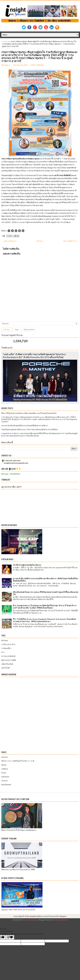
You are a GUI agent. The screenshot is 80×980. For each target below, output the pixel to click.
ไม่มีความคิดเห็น (37, 65)
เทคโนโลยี (5, 668)
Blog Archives (29, 330)
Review (5, 640)
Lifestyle (5, 777)
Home (5, 41)
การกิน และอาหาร (8, 644)
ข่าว (3, 652)
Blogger (63, 916)
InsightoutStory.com (39, 916)
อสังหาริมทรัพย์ (7, 664)
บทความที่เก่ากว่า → (71, 241)
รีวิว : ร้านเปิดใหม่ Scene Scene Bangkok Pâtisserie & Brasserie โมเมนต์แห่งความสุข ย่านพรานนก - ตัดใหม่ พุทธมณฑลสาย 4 (44, 620)
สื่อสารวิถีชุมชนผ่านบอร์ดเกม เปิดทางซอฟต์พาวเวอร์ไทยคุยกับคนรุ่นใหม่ (29, 413)
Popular (7, 330)
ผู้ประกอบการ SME (9, 660)
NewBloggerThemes (60, 920)
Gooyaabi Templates (30, 920)
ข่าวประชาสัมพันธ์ (8, 656)
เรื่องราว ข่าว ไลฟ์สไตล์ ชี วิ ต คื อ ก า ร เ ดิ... (18, 761)
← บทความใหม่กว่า (9, 241)
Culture (5, 769)
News (4, 765)
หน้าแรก (40, 241)
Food (4, 773)
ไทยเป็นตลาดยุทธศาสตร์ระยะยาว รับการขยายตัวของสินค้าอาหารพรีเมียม (30, 430)
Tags (17, 330)
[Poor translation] (10, 937)
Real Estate (6, 785)
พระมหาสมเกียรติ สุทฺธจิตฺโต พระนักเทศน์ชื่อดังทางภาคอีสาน (25, 426)
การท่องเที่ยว (6, 648)
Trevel (4, 781)
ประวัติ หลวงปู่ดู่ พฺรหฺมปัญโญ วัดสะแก (27, 565)
